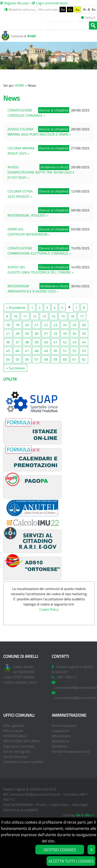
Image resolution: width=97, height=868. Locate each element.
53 (84, 351)
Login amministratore (50, 3)
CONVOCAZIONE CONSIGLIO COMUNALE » (26, 113)
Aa (63, 9)
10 (16, 316)
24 (65, 325)
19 (17, 325)
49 (46, 351)
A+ (94, 9)
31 (46, 333)
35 (84, 333)
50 (55, 351)
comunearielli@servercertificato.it (35, 794)
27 (8, 333)
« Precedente (16, 308)
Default (88, 17)
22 (46, 325)
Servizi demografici (17, 751)
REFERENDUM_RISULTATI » (28, 215)
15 (63, 316)
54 (8, 359)
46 (17, 351)
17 (82, 316)
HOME (19, 85)
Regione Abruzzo (14, 3)
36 (8, 342)
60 (65, 359)
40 (46, 342)
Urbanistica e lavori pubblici (23, 762)
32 (55, 333)
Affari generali (14, 726)
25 (74, 325)
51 (65, 351)
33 (65, 333)
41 (55, 342)
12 (34, 316)
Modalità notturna (20, 9)
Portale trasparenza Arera (71, 751)
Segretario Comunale (19, 746)
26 (84, 325)
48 (36, 351)
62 (84, 359)
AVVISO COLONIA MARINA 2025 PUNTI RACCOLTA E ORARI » (39, 132)
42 (65, 342)
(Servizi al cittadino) (54, 110)
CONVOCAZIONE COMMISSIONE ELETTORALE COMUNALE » (39, 251)
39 (36, 342)
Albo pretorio (61, 736)
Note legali (80, 805)
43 (74, 342)
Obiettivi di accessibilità (21, 810)
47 (27, 351)
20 (27, 325)
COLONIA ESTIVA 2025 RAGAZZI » (20, 194)
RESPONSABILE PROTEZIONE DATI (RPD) (21, 738)
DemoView (59, 746)
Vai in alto (83, 815)
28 (17, 333)
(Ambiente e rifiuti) (54, 167)
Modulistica (60, 741)
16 (72, 316)
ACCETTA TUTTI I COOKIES (71, 861)
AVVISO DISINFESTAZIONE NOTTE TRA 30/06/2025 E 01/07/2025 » (41, 172)
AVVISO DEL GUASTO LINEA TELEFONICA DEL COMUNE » (41, 270)
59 (55, 359)
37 (17, 342)
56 (27, 359)
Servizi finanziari (16, 757)
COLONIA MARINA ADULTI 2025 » (21, 151)
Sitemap (69, 815)
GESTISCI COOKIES (60, 850)
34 (74, 333)
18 (8, 325)
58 (46, 359)
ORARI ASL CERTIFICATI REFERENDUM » (29, 232)
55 (17, 359)
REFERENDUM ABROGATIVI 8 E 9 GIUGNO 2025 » (33, 289)
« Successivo (15, 368)
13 (44, 316)
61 (74, 359)
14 (53, 316)
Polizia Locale (13, 731)
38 (27, 342)
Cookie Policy (49, 609)
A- (85, 9)
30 (36, 333)
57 (36, 359)
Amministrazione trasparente (64, 728)
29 (27, 333)
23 (55, 325)
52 (74, 351)
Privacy (41, 805)
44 (84, 342)
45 (8, 351)
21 (36, 325)
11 (25, 316)
